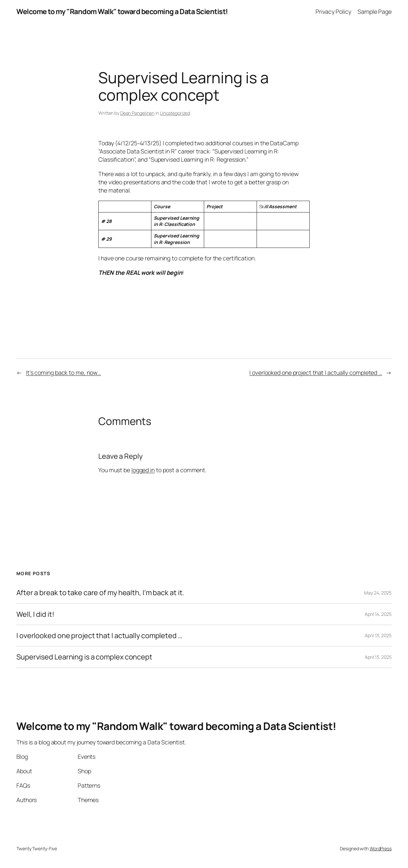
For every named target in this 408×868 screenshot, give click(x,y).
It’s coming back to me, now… (63, 373)
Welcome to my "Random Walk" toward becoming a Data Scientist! (122, 11)
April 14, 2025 (378, 614)
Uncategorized (175, 113)
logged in (143, 470)
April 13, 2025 (378, 635)
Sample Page (375, 11)
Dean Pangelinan (137, 113)
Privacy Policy (333, 11)
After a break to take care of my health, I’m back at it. (100, 593)
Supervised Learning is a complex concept (84, 657)
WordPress (381, 848)
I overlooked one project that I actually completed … (316, 373)
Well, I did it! (35, 614)
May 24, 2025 (378, 593)
